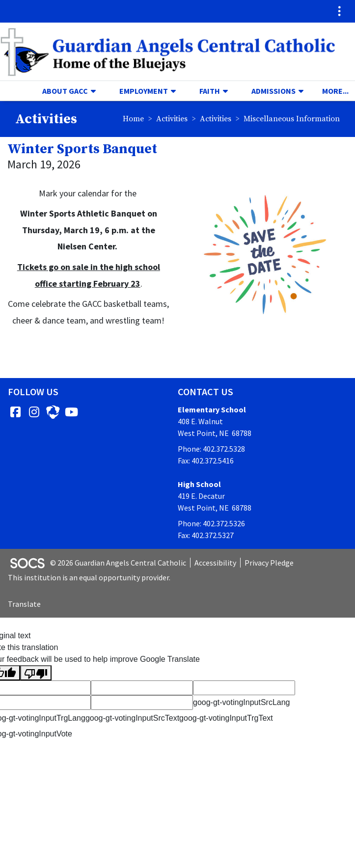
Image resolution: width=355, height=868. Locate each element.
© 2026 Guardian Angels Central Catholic (118, 563)
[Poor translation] (36, 673)
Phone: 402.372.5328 (211, 449)
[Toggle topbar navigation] (339, 11)
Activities (172, 119)
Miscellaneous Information (292, 119)
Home (133, 119)
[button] (97, 91)
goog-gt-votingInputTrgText (226, 718)
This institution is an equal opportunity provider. (89, 577)
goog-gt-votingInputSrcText (132, 718)
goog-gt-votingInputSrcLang (241, 702)
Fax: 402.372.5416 (206, 461)
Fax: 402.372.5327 (206, 535)
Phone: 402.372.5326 (211, 523)
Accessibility (215, 563)
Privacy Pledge (269, 563)
